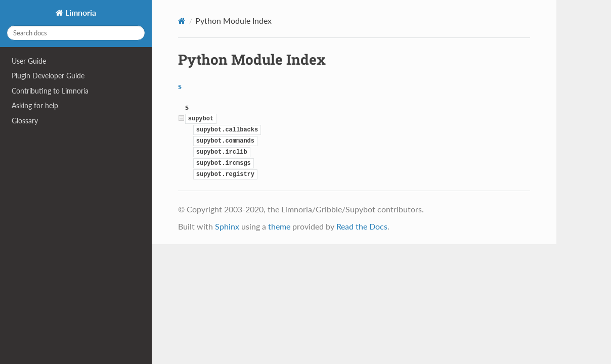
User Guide (29, 61)
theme (279, 226)
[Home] (182, 21)
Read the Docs (362, 226)
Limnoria (80, 12)
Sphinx (227, 226)
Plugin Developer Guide (48, 76)
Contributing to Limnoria (50, 91)
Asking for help (35, 105)
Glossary (25, 121)
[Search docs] (76, 33)
